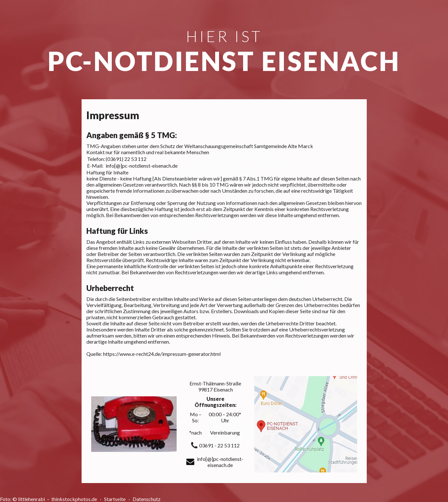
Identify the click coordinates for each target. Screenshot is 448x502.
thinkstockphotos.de (75, 499)
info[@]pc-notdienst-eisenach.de (142, 166)
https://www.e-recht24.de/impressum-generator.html (162, 354)
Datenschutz (147, 499)
